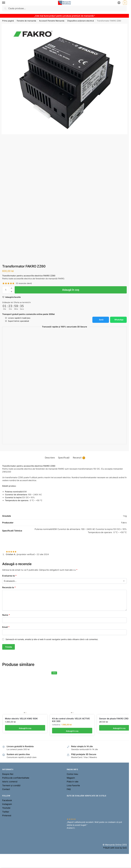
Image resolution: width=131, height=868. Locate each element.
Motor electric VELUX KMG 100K (21, 719)
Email (6, 627)
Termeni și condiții (11, 786)
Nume (6, 615)
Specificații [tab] (64, 458)
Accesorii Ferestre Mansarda (52, 21)
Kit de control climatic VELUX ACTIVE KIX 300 (71, 720)
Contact (6, 790)
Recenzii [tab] (79, 458)
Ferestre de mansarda (26, 21)
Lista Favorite (73, 786)
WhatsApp (119, 320)
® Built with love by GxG (115, 848)
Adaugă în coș (71, 290)
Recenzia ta (9, 587)
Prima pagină (8, 21)
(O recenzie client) (24, 283)
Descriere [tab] (50, 458)
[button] (125, 3)
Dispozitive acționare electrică (81, 21)
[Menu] (6, 3)
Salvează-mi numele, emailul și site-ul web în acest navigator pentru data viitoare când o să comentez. (52, 639)
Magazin (71, 778)
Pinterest (7, 816)
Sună (101, 320)
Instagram (7, 804)
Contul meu (72, 774)
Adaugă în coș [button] (25, 728)
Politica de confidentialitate (16, 778)
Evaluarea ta (9, 576)
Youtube (6, 808)
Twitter (6, 812)
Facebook (7, 801)
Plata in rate (73, 782)
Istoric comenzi (10, 782)
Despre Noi (8, 774)
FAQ (69, 790)
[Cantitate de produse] (6, 290)
